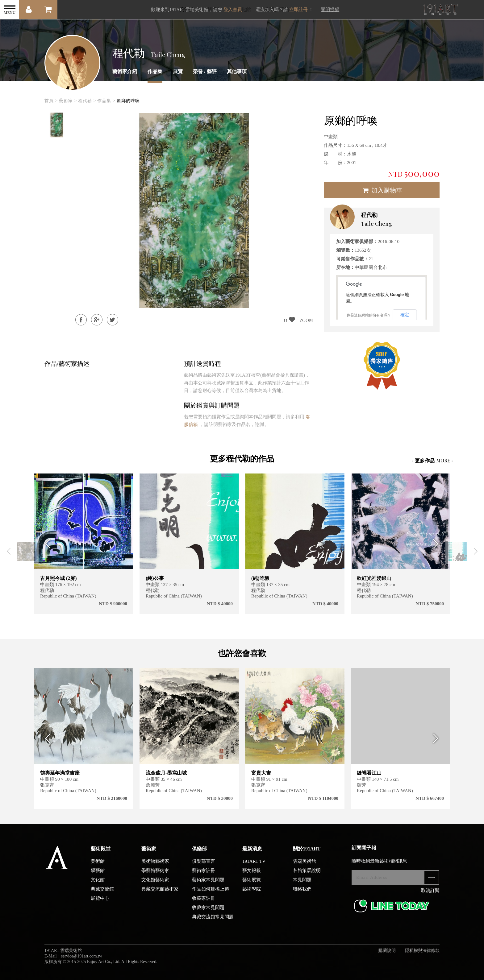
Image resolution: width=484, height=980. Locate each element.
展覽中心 (100, 900)
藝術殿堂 (101, 851)
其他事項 (237, 71)
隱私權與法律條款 (422, 953)
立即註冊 (298, 10)
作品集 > (106, 101)
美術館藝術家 (155, 863)
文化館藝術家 (155, 882)
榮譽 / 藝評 (205, 71)
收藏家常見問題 (208, 910)
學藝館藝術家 (155, 873)
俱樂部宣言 (204, 863)
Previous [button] (46, 544)
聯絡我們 (302, 891)
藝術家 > (68, 101)
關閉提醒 (330, 10)
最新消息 (252, 851)
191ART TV (254, 863)
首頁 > (51, 101)
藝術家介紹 (125, 71)
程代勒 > (87, 101)
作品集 (155, 71)
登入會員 (233, 10)
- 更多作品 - (432, 460)
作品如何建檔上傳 (211, 891)
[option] (57, 125)
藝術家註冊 (204, 873)
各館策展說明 (307, 873)
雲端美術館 (305, 863)
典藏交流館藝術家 (160, 891)
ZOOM (306, 320)
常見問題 (302, 882)
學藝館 (98, 873)
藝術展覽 (252, 882)
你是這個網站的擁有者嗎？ (369, 315)
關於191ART (307, 851)
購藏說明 (387, 953)
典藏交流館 (102, 891)
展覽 (178, 71)
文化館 (98, 882)
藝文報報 (252, 873)
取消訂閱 (430, 893)
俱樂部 (199, 851)
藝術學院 (252, 891)
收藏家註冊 (204, 900)
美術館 (98, 863)
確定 (405, 315)
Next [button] (438, 544)
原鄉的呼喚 (128, 101)
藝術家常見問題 (208, 882)
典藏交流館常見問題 (213, 919)
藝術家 (149, 851)
